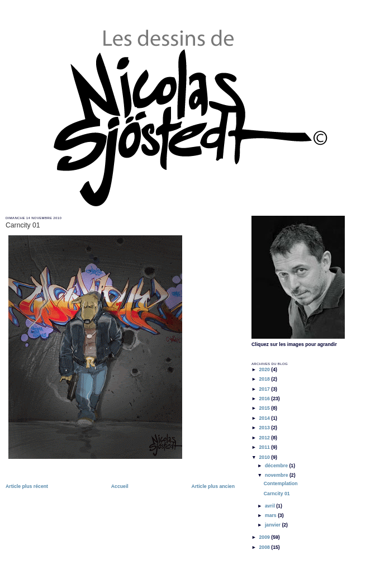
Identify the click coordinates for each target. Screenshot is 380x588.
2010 (265, 457)
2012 (265, 438)
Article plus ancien (213, 486)
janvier (273, 525)
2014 (265, 418)
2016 (265, 399)
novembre (277, 475)
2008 (265, 547)
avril (270, 506)
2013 (265, 428)
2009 (265, 537)
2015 (265, 408)
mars (271, 515)
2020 (265, 369)
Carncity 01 (23, 225)
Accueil (120, 486)
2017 (265, 389)
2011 (265, 447)
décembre (277, 466)
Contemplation (281, 483)
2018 (265, 379)
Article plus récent (27, 486)
